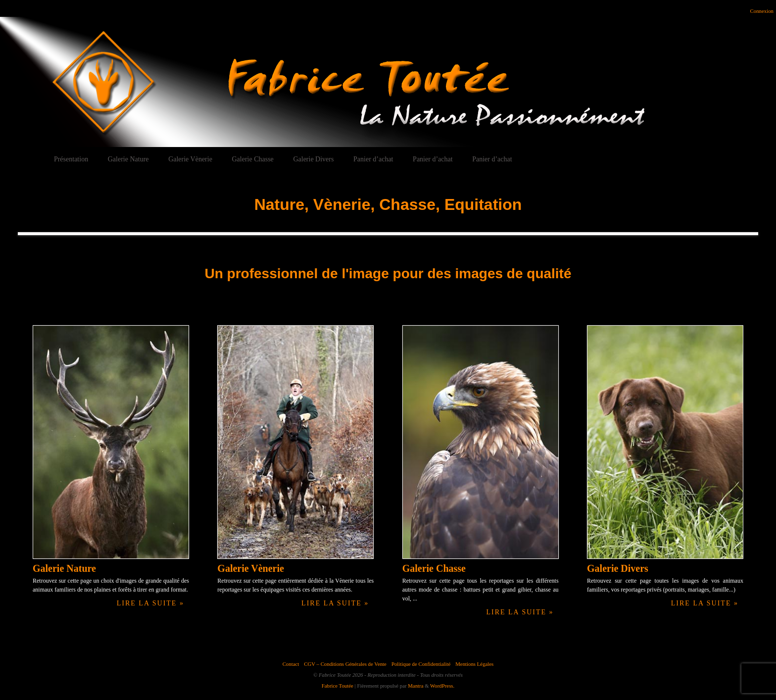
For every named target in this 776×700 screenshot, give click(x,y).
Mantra (415, 686)
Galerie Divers (313, 159)
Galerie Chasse (252, 159)
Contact (291, 664)
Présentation (71, 159)
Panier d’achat (373, 159)
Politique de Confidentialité (421, 664)
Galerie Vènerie (190, 159)
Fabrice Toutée (338, 686)
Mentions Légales (474, 664)
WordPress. (442, 686)
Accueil (24, 159)
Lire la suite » (150, 603)
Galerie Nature (128, 159)
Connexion (762, 11)
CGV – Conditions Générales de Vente (345, 664)
